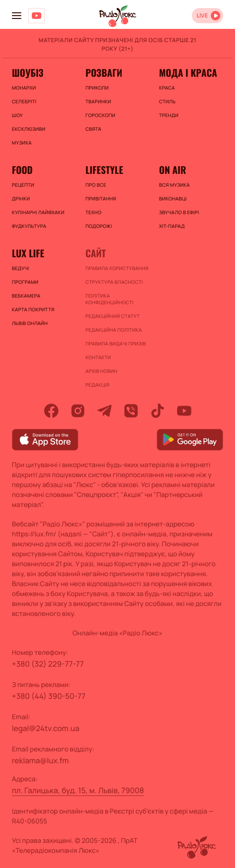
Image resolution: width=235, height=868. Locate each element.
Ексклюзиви (28, 129)
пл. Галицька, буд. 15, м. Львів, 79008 (78, 790)
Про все (96, 185)
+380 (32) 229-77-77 (48, 664)
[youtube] (184, 411)
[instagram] (78, 411)
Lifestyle (104, 170)
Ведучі (21, 268)
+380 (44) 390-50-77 (49, 696)
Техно (94, 212)
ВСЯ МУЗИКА (174, 185)
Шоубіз (28, 72)
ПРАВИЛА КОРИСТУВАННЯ (117, 268)
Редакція (97, 385)
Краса (167, 88)
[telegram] (104, 411)
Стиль (167, 101)
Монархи (24, 88)
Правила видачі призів (116, 344)
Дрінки (21, 199)
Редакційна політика (114, 330)
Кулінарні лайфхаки (38, 212)
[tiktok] (158, 411)
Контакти (98, 357)
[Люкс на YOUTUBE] (37, 16)
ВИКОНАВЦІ (173, 199)
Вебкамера (26, 296)
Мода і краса (188, 72)
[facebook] (51, 411)
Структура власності (114, 282)
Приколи (97, 88)
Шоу (17, 115)
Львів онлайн (30, 323)
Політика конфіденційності (109, 299)
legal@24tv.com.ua (46, 728)
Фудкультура (29, 226)
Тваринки (98, 101)
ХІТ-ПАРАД (172, 226)
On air (173, 170)
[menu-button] (17, 16)
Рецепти (23, 185)
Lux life (28, 253)
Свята (94, 129)
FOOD (22, 170)
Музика (22, 143)
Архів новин (101, 371)
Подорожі (99, 226)
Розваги (104, 72)
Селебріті (24, 101)
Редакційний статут (113, 316)
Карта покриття (33, 309)
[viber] (131, 411)
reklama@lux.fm (40, 760)
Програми (25, 282)
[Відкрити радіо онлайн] (207, 16)
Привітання (101, 199)
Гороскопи (100, 115)
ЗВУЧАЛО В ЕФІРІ (179, 212)
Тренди (169, 115)
